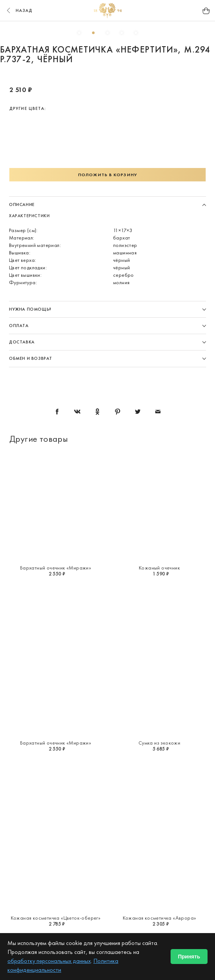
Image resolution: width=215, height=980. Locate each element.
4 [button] (122, 33)
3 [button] (107, 33)
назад (19, 10)
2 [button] (93, 33)
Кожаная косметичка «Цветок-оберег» (56, 918)
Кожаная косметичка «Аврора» (160, 918)
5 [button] (136, 33)
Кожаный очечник (159, 568)
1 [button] (79, 33)
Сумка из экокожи (159, 743)
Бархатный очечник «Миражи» (56, 568)
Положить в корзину (107, 175)
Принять (189, 957)
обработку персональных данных (49, 961)
